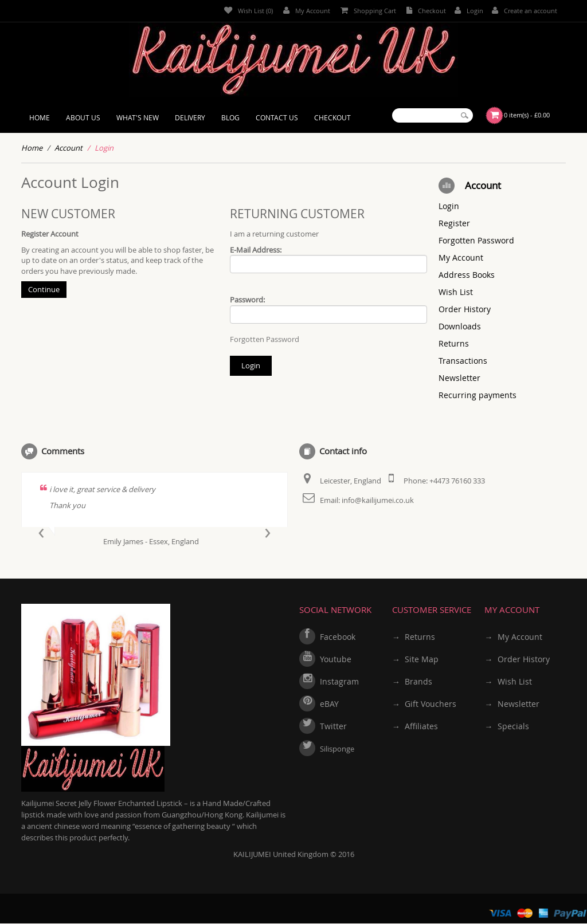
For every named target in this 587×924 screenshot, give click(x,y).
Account (69, 148)
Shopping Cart (368, 11)
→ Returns (414, 637)
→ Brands (412, 681)
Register (454, 223)
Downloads (460, 326)
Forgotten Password (265, 339)
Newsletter (459, 378)
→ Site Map (415, 659)
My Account (307, 11)
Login (469, 11)
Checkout (426, 11)
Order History (465, 309)
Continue (44, 289)
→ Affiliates (415, 726)
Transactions (463, 361)
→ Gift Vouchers (424, 704)
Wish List (456, 292)
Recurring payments (478, 395)
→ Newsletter (512, 704)
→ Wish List (508, 681)
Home (32, 148)
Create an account (525, 11)
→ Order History (517, 659)
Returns (454, 343)
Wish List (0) (249, 11)
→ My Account (513, 637)
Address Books (467, 275)
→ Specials (506, 726)
